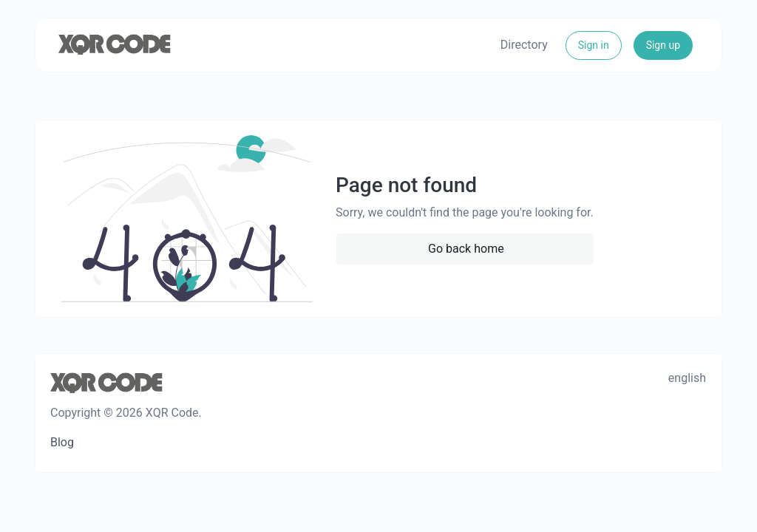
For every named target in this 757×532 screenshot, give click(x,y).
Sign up (663, 45)
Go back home (466, 249)
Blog (62, 442)
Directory (524, 45)
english (687, 378)
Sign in (594, 45)
